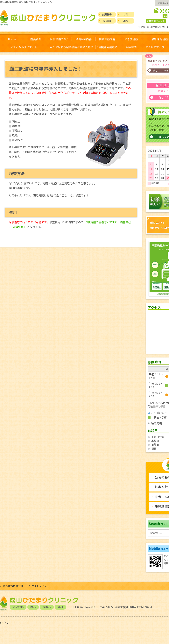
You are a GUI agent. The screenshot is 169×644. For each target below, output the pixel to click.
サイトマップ (39, 586)
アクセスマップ (155, 47)
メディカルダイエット (24, 47)
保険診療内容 (83, 39)
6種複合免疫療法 (107, 47)
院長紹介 (36, 39)
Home (12, 39)
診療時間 (131, 47)
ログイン (5, 623)
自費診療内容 (107, 39)
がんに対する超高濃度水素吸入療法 (72, 47)
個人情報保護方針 (13, 586)
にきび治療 (131, 39)
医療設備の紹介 (60, 39)
